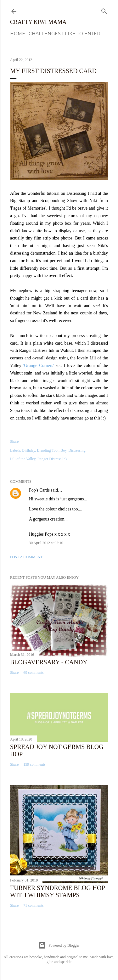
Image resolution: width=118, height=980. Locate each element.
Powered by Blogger (59, 945)
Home (18, 34)
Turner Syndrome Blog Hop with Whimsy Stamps (57, 891)
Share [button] (14, 442)
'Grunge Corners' (39, 366)
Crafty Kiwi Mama (38, 22)
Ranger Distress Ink (52, 459)
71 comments (33, 905)
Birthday (28, 450)
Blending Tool (48, 450)
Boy (63, 450)
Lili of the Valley (23, 459)
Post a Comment (26, 557)
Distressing (77, 450)
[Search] (104, 10)
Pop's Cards (39, 490)
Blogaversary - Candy (49, 662)
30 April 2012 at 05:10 (46, 543)
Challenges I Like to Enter (65, 34)
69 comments (33, 673)
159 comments (34, 764)
